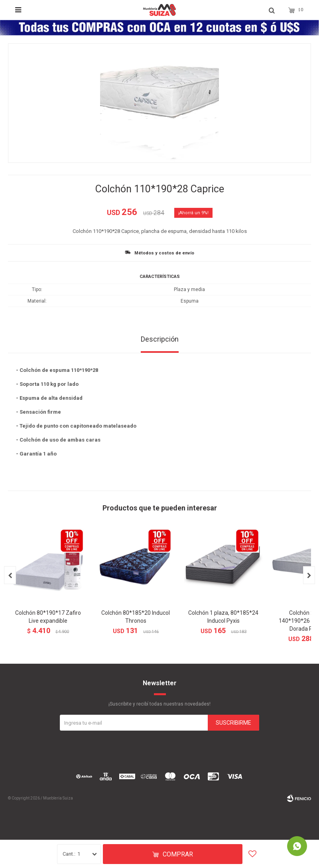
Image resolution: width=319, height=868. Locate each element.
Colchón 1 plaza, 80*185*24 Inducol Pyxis (223, 617)
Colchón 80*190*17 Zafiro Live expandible (48, 617)
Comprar (178, 854)
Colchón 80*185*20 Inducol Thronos (136, 617)
